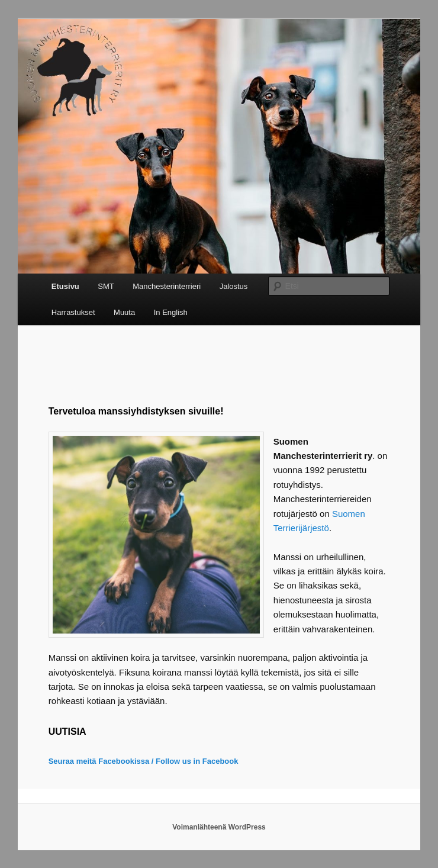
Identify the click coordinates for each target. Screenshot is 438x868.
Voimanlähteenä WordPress (219, 827)
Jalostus (234, 286)
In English (171, 312)
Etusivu (65, 286)
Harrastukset (73, 312)
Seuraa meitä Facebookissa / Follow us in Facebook (144, 761)
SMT (106, 286)
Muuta (124, 312)
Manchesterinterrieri (167, 286)
